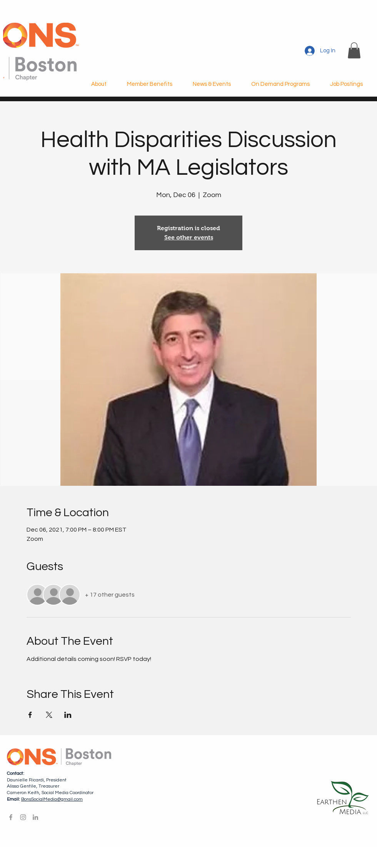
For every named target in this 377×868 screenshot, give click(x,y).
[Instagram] (23, 817)
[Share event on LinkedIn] (68, 715)
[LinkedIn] (35, 817)
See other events (189, 237)
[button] (354, 50)
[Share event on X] (49, 715)
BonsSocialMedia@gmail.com (52, 799)
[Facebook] (11, 817)
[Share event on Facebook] (30, 715)
